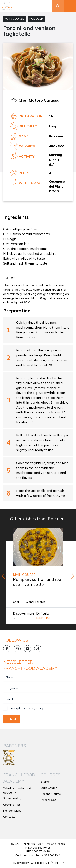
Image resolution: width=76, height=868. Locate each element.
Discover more (24, 616)
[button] (70, 6)
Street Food (49, 800)
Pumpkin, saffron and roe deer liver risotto (37, 582)
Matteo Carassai (44, 100)
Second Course (51, 794)
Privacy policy (20, 863)
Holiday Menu (12, 811)
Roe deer (36, 19)
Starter (45, 782)
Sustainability (12, 798)
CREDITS (57, 863)
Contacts (9, 817)
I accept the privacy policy (27, 708)
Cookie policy (39, 863)
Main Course (15, 19)
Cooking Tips (12, 805)
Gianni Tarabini (36, 602)
